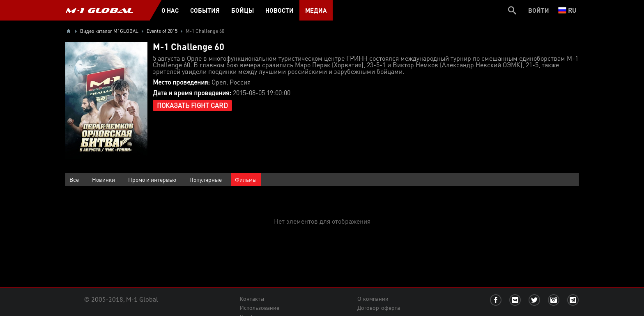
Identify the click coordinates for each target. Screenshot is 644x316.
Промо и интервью (152, 179)
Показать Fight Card (192, 105)
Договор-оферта (379, 308)
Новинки (103, 179)
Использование (260, 308)
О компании (373, 299)
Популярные (206, 179)
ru (567, 10)
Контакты (252, 299)
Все (74, 179)
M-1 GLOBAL (99, 10)
